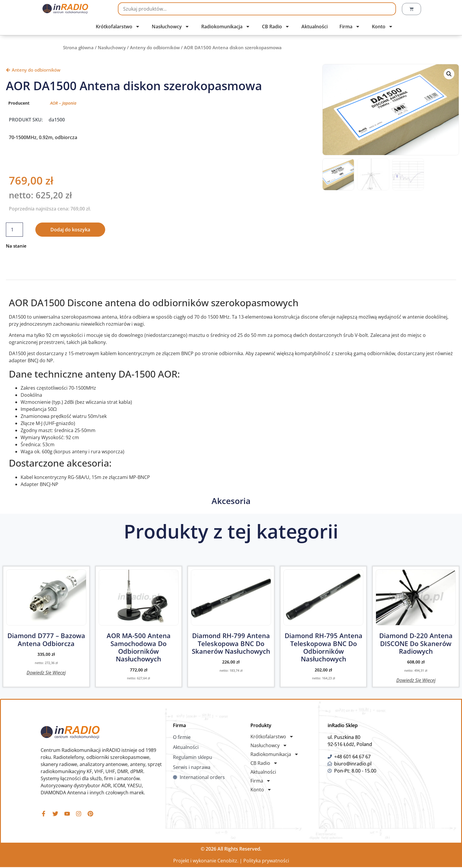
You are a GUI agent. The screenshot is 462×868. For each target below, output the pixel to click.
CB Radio (276, 27)
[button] (449, 74)
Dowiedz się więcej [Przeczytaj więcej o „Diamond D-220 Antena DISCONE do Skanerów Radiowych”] (416, 680)
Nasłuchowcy (171, 27)
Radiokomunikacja (226, 27)
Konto (382, 27)
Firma (350, 27)
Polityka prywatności (266, 862)
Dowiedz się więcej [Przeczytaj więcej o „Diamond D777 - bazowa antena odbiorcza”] (46, 672)
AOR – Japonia (63, 103)
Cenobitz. (228, 862)
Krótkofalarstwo (118, 27)
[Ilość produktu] (14, 230)
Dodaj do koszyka (70, 230)
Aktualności (315, 27)
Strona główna (78, 47)
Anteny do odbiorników (155, 47)
